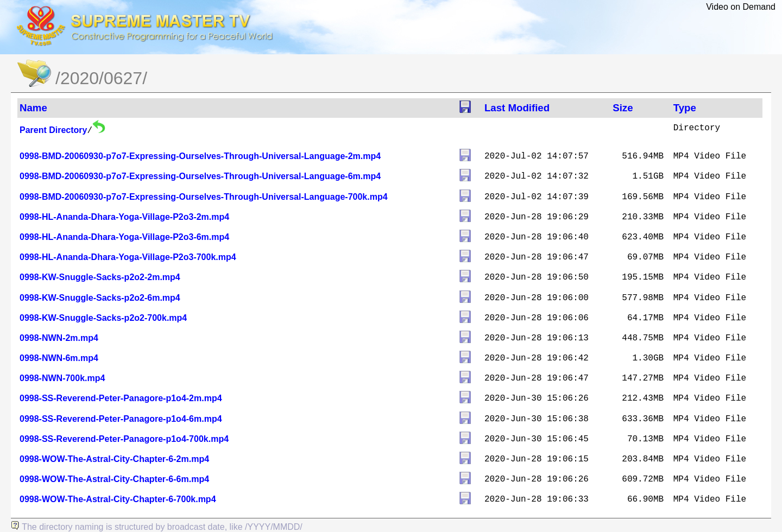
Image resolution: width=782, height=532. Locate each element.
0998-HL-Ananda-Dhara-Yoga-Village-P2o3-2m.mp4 (124, 217)
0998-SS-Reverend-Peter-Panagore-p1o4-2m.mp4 (121, 398)
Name (33, 108)
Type (685, 108)
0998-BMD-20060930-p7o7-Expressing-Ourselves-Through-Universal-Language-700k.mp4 (204, 197)
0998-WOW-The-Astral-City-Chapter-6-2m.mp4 (114, 459)
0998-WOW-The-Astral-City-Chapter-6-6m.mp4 (114, 479)
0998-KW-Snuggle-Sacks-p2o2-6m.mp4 (100, 298)
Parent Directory (53, 130)
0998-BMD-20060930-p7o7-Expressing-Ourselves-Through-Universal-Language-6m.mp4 (200, 176)
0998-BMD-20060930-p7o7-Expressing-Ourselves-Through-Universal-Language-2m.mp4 (200, 156)
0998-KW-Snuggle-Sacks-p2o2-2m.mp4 (100, 277)
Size (623, 108)
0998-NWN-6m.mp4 (59, 358)
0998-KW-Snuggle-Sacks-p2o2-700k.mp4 (103, 318)
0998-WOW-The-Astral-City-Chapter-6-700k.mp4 (118, 499)
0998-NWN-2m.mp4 (59, 338)
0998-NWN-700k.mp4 (62, 378)
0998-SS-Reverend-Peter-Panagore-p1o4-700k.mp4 (124, 439)
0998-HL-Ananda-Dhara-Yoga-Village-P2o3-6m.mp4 (124, 237)
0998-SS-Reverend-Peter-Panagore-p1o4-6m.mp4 (121, 419)
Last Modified (517, 108)
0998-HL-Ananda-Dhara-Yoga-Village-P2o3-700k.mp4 (128, 257)
